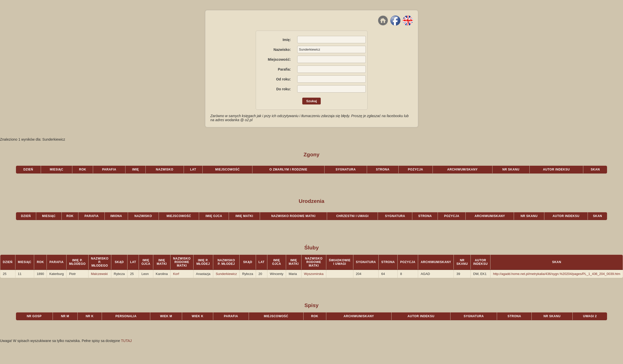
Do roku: (284, 89)
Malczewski (99, 274)
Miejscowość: (279, 59)
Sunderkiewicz (226, 274)
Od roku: (283, 79)
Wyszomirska (314, 274)
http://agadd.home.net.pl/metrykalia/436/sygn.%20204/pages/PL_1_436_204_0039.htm (557, 274)
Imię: (287, 40)
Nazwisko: (282, 50)
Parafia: (284, 69)
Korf (176, 274)
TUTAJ (126, 341)
